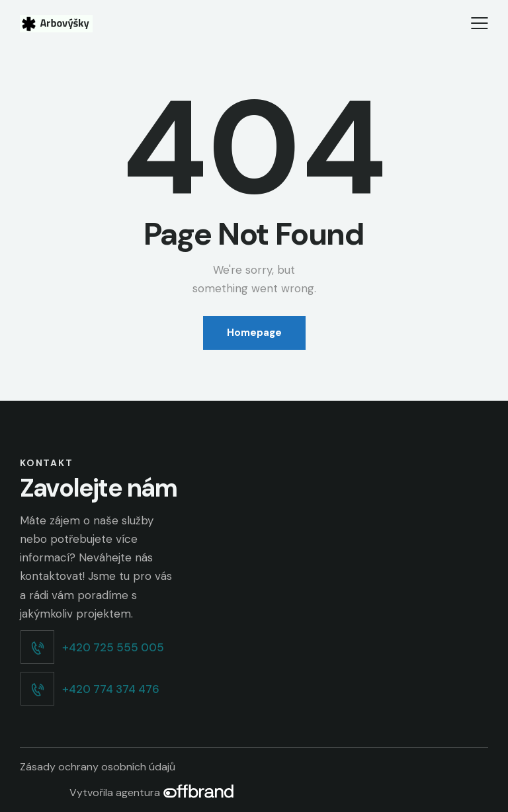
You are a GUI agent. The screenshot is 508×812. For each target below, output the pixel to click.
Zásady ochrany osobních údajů (98, 767)
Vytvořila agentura (152, 792)
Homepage (254, 333)
